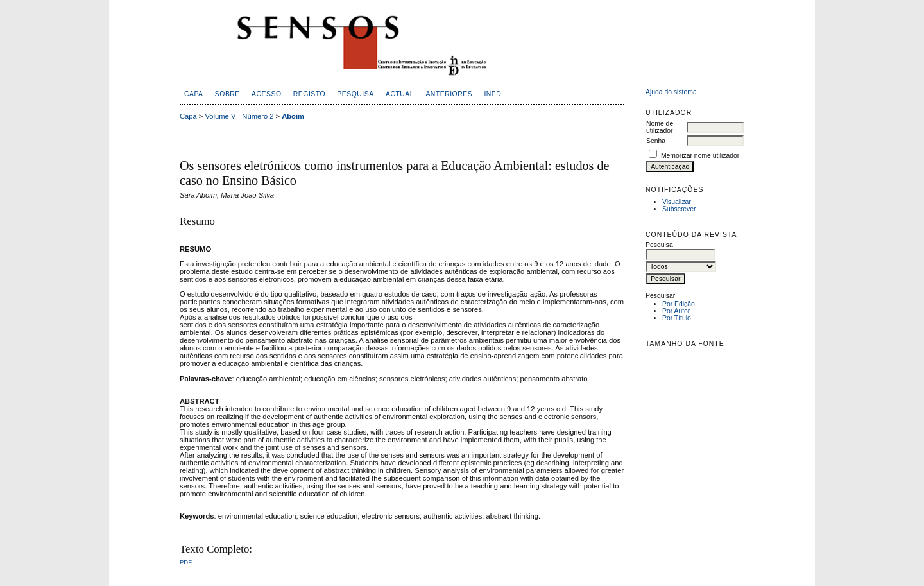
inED (492, 94)
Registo (309, 94)
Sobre (227, 94)
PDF (186, 562)
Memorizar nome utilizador (700, 156)
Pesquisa (355, 94)
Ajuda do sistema (671, 92)
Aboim (293, 116)
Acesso (266, 94)
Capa (194, 94)
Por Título (677, 318)
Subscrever (679, 209)
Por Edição (679, 304)
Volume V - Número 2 (240, 116)
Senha (656, 141)
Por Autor (676, 311)
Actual (400, 94)
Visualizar (677, 202)
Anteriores (449, 94)
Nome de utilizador (660, 127)
